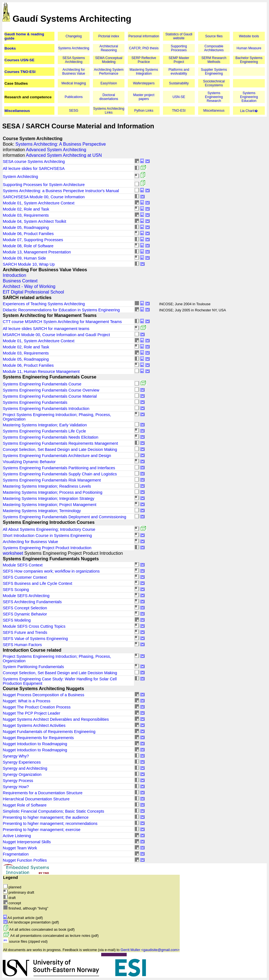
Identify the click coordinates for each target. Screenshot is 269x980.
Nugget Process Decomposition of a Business (44, 695)
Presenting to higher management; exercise (42, 830)
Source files (214, 36)
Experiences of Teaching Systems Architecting (44, 304)
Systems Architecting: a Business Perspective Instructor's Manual (61, 191)
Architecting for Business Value (74, 72)
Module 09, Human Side (24, 258)
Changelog (74, 36)
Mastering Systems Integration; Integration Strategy (49, 498)
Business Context (20, 281)
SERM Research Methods (214, 60)
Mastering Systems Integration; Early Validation (45, 425)
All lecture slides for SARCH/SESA (34, 168)
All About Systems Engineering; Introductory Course (49, 529)
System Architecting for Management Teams (50, 315)
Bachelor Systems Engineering (249, 60)
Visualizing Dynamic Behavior (29, 462)
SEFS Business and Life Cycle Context (38, 583)
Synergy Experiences (22, 762)
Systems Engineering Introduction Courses (49, 522)
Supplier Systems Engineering (214, 72)
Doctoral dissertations (109, 97)
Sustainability (179, 83)
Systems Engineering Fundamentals (35, 402)
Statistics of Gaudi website (179, 36)
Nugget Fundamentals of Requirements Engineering (49, 732)
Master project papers (144, 97)
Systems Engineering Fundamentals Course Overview (51, 390)
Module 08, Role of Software (28, 246)
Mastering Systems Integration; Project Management (50, 505)
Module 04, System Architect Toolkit (34, 221)
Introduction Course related (32, 650)
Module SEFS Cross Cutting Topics (34, 626)
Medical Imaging (74, 83)
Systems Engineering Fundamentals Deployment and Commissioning (64, 517)
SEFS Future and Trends (25, 632)
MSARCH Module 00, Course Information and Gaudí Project (56, 335)
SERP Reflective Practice (144, 60)
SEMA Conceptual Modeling (109, 60)
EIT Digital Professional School (33, 292)
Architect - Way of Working (29, 286)
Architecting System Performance (109, 72)
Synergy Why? (16, 756)
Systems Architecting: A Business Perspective (61, 144)
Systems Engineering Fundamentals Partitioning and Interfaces (59, 468)
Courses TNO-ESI (20, 72)
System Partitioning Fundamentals (33, 667)
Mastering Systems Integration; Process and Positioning (53, 492)
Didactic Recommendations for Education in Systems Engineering (61, 310)
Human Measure (249, 48)
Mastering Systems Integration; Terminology (42, 511)
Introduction (15, 275)
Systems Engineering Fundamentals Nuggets (51, 559)
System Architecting (20, 177)
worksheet (13, 553)
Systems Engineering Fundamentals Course (50, 377)
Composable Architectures (214, 48)
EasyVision (109, 83)
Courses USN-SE (19, 60)
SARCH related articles (27, 298)
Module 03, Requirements (26, 215)
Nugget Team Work (20, 848)
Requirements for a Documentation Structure (43, 793)
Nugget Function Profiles (25, 860)
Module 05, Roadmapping (26, 228)
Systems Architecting (74, 48)
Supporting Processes (179, 48)
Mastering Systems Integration (144, 72)
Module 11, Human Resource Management (41, 372)
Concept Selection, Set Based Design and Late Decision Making (60, 449)
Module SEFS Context (23, 565)
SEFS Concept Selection (25, 608)
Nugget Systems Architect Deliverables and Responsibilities (56, 719)
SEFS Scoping (16, 590)
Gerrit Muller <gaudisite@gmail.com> (150, 950)
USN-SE (179, 97)
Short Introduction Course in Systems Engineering (47, 536)
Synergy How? (16, 787)
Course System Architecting (33, 139)
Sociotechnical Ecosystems (214, 83)
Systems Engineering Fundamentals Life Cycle (44, 431)
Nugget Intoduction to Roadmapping (35, 744)
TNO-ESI (179, 111)
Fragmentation (16, 854)
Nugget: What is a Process (27, 701)
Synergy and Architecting (25, 768)
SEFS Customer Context (25, 577)
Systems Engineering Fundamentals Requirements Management (60, 443)
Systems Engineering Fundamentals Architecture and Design (57, 456)
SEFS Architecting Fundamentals (32, 602)
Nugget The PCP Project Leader (32, 713)
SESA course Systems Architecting (34, 162)
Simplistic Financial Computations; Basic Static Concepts (53, 811)
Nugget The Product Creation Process (37, 707)
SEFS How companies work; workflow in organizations (51, 571)
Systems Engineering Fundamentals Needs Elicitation (51, 437)
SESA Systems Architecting (74, 60)
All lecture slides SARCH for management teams (46, 329)
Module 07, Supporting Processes (33, 240)
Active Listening (17, 836)
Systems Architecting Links (109, 111)
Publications (74, 97)
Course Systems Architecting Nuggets (43, 689)
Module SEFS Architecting (26, 596)
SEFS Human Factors (22, 645)
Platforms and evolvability (179, 72)
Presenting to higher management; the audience (46, 817)
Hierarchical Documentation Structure (36, 799)
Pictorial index (109, 36)
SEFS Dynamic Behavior (25, 614)
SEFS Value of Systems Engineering (35, 639)
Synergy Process (18, 781)
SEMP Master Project (179, 60)
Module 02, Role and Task (26, 209)
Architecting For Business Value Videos (45, 270)
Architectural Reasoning (109, 48)
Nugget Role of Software (25, 805)
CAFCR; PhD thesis (144, 48)
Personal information (144, 36)
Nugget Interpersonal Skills (27, 842)
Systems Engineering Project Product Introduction (47, 548)
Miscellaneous (17, 111)
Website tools (249, 36)
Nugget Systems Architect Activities (34, 725)
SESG (74, 111)
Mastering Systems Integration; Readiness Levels (47, 486)
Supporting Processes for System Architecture (44, 185)
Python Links (144, 111)
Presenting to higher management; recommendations (50, 823)
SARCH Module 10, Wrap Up (29, 264)
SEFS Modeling (17, 620)
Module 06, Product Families (28, 234)
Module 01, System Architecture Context (39, 203)
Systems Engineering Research (214, 97)
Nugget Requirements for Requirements (38, 738)
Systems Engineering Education (249, 97)
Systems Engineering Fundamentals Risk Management (52, 480)
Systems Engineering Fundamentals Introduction (46, 409)
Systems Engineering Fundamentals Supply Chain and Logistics (60, 474)
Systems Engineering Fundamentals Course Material (50, 396)
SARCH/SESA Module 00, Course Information (44, 197)
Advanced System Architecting (56, 150)
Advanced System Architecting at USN (64, 155)
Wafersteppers (144, 83)
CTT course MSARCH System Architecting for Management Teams (62, 322)
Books (10, 48)
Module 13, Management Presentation (37, 252)
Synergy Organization (22, 774)
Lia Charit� (249, 111)
